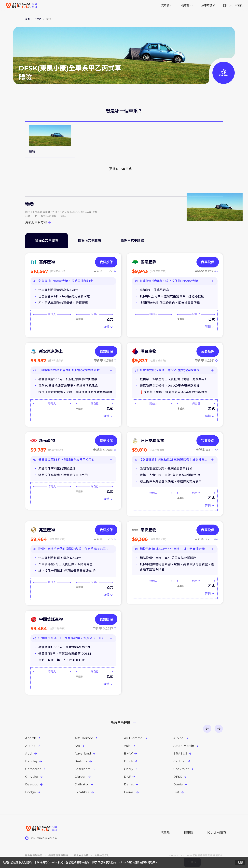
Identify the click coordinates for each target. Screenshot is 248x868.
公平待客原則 (102, 855)
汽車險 (165, 833)
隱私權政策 (149, 862)
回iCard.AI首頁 (233, 6)
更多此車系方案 (38, 222)
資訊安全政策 (81, 855)
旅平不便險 (208, 6)
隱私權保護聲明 (34, 855)
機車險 (189, 833)
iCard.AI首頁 (215, 833)
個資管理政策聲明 (58, 855)
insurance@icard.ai (44, 838)
